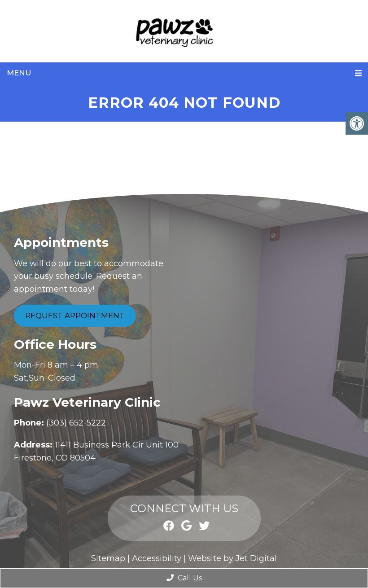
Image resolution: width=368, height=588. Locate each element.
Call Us (184, 578)
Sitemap (108, 558)
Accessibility (157, 558)
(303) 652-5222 (76, 423)
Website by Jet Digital (232, 558)
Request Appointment (75, 316)
